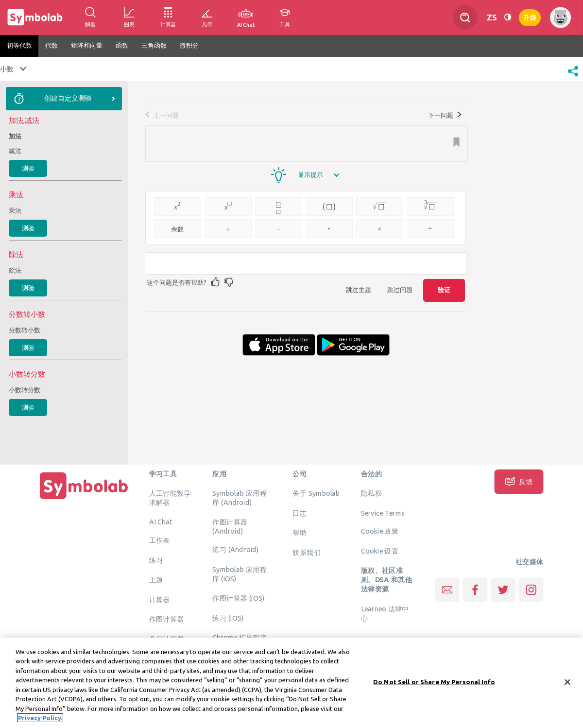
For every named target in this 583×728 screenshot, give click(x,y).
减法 (15, 151)
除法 (15, 270)
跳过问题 (400, 290)
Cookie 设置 (380, 551)
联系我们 (307, 552)
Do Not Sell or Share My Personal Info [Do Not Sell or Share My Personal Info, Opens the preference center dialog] (434, 684)
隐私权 (371, 493)
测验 (28, 168)
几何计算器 (167, 639)
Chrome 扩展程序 (240, 638)
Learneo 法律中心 (385, 613)
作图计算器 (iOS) (238, 598)
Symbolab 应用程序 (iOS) (240, 574)
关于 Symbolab (316, 493)
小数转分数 (25, 390)
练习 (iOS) (228, 618)
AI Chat (161, 522)
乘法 (15, 210)
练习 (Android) (235, 550)
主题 (156, 580)
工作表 (160, 540)
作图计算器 (167, 619)
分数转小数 (25, 330)
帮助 (300, 533)
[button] (573, 77)
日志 (300, 513)
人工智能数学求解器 (170, 498)
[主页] (84, 499)
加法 (15, 136)
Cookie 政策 (380, 531)
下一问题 (445, 115)
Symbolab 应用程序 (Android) (240, 498)
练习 (156, 560)
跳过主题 (359, 290)
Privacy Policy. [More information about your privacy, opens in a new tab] (40, 721)
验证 (444, 290)
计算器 (160, 599)
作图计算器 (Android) (230, 527)
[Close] (567, 685)
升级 (530, 17)
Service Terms (383, 513)
